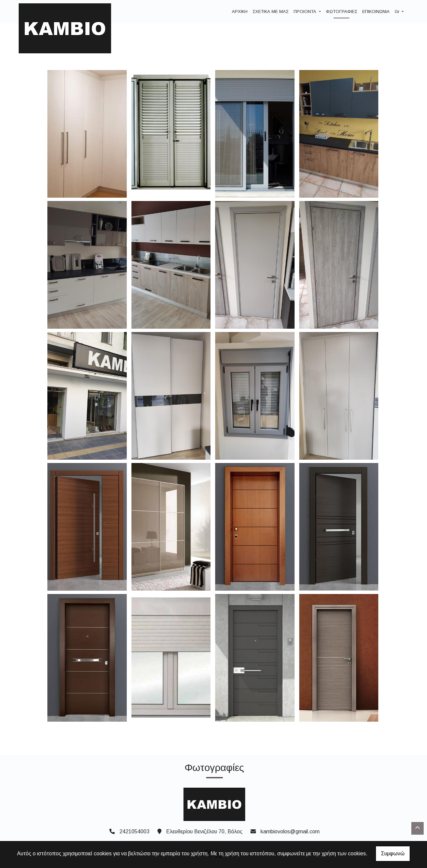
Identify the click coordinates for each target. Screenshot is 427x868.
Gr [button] (398, 11)
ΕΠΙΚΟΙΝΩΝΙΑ (376, 11)
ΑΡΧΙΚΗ (240, 11)
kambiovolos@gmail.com (290, 831)
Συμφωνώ (393, 853)
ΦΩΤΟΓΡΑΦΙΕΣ (342, 11)
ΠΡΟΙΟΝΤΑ (306, 11)
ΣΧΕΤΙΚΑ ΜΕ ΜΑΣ (271, 11)
